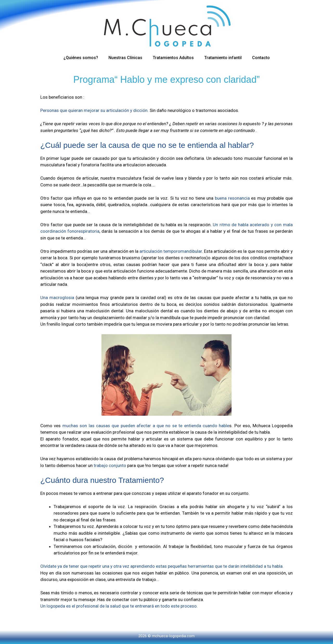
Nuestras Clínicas (125, 58)
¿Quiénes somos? (81, 58)
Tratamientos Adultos (173, 58)
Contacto (261, 58)
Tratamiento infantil (223, 58)
